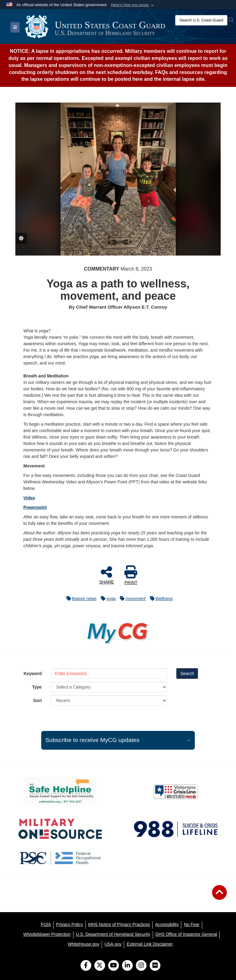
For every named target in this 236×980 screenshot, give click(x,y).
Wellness (160, 599)
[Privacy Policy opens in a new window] (70, 924)
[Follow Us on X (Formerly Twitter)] (100, 966)
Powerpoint (35, 507)
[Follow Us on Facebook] (86, 966)
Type (37, 687)
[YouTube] (114, 966)
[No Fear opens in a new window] (192, 924)
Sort (37, 701)
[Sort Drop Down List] (109, 701)
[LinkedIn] (127, 966)
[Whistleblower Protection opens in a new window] (47, 934)
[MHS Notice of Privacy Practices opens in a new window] (119, 924)
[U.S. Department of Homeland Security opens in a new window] (113, 934)
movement (131, 599)
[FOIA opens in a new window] (46, 924)
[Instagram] (141, 966)
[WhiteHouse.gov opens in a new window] (83, 944)
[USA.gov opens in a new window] (113, 944)
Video (29, 498)
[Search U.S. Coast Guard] (201, 20)
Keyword (33, 674)
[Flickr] (155, 966)
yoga (107, 599)
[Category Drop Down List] (109, 687)
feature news (80, 599)
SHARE (107, 575)
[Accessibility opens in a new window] (167, 924)
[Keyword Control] (109, 674)
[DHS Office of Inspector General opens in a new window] (186, 934)
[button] (133, 5)
